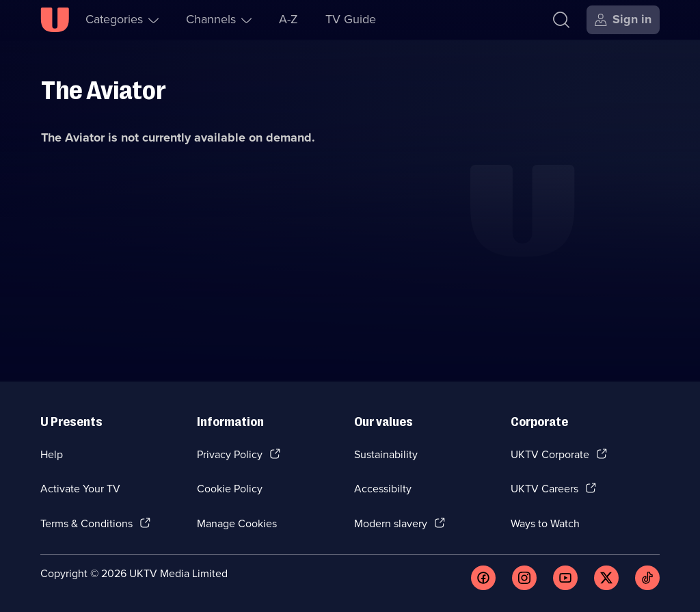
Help (52, 454)
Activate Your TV (80, 489)
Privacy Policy (230, 454)
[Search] (561, 20)
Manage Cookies (237, 523)
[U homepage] (55, 20)
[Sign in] (623, 20)
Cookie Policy (230, 489)
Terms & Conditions (86, 523)
